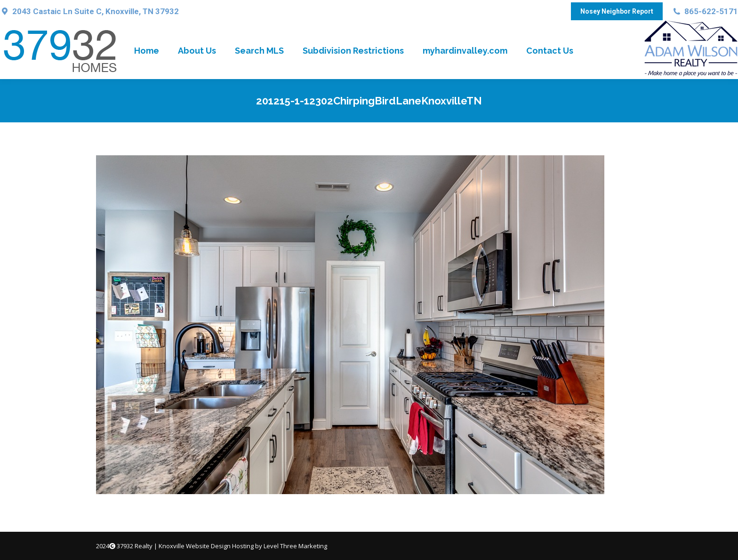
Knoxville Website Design (195, 546)
